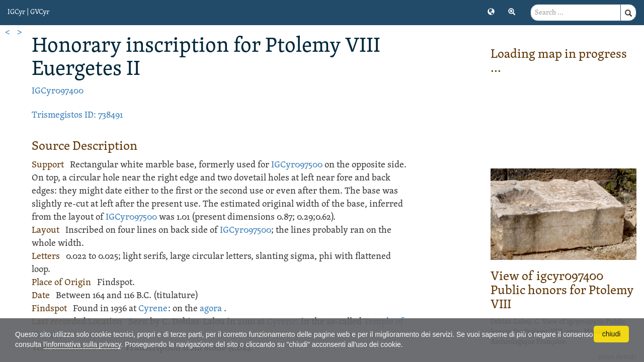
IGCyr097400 (58, 91)
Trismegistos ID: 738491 (77, 115)
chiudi (612, 334)
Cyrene (153, 309)
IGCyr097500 (297, 165)
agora (211, 309)
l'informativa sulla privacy (82, 344)
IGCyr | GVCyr (28, 12)
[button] (491, 11)
